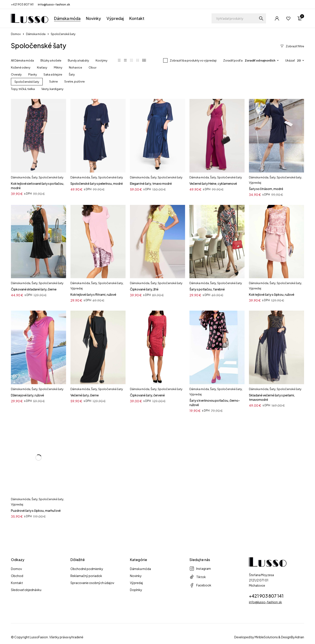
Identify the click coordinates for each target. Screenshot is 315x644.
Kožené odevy (21, 67)
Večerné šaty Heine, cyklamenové (213, 183)
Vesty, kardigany (52, 89)
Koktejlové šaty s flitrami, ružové (93, 294)
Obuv (93, 67)
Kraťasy (42, 67)
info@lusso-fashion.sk (54, 4)
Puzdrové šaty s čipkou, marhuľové (36, 510)
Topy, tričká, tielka (23, 89)
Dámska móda (36, 34)
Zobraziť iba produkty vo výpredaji (193, 60)
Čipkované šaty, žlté (144, 289)
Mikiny (58, 67)
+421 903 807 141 (22, 4)
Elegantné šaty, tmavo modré (151, 183)
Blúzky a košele (51, 60)
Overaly (16, 74)
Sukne (53, 81)
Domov (16, 34)
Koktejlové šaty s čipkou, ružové (272, 294)
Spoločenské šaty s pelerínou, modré (97, 183)
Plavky (33, 74)
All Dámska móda (22, 60)
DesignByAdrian (293, 637)
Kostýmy (101, 60)
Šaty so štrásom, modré (266, 189)
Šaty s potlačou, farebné (207, 289)
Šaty (72, 74)
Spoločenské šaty (27, 82)
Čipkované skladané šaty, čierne (34, 289)
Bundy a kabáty (78, 60)
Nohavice (75, 67)
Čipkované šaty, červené (147, 395)
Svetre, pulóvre (74, 81)
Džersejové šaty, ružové (27, 395)
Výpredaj (255, 183)
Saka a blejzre (53, 74)
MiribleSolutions (266, 637)
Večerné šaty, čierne (85, 395)
